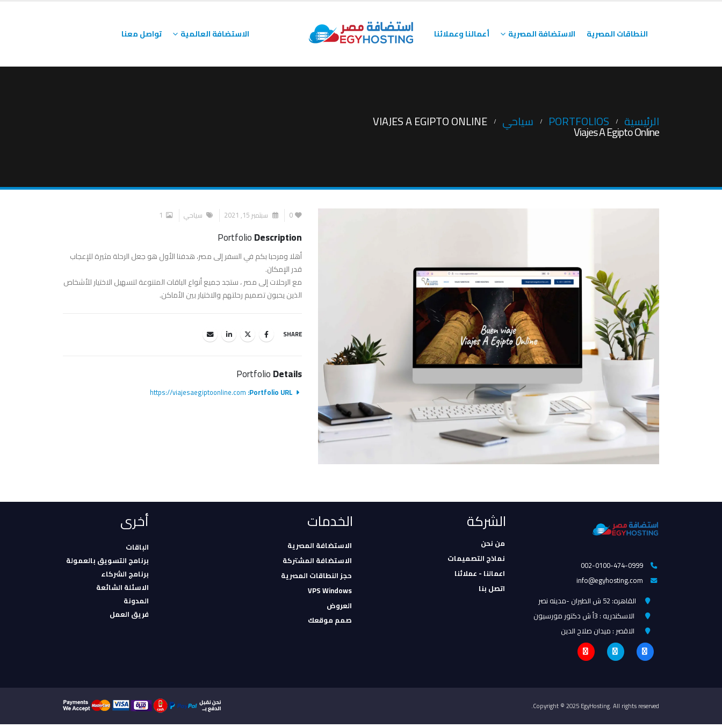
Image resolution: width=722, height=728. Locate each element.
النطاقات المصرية (617, 34)
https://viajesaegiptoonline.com (198, 392)
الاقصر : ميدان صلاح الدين (598, 633)
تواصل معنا (142, 34)
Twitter (248, 334)
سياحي (193, 215)
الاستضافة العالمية (215, 34)
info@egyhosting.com (609, 581)
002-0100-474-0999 (611, 566)
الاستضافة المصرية (542, 34)
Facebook (266, 334)
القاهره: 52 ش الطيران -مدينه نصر (587, 602)
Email (210, 334)
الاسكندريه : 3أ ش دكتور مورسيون (584, 618)
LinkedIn (229, 334)
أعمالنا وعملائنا (462, 34)
